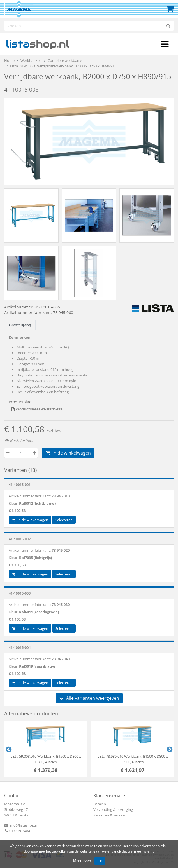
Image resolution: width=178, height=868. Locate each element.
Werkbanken (31, 60)
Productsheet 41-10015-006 (37, 409)
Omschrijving (20, 325)
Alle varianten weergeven (89, 698)
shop (37, 44)
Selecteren (64, 520)
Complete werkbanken (67, 60)
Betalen (100, 804)
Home (9, 60)
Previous (8, 749)
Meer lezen (82, 860)
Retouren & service (109, 815)
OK (100, 861)
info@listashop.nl (21, 825)
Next (169, 749)
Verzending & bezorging (113, 809)
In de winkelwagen (68, 453)
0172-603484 (17, 831)
